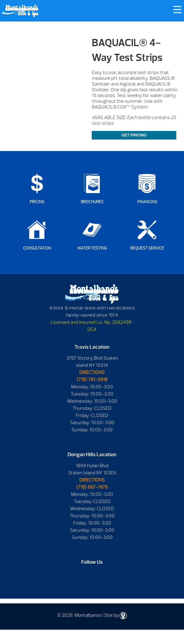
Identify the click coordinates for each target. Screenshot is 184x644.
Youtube (85, 575)
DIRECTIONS (92, 372)
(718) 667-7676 (92, 487)
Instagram (112, 575)
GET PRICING (134, 135)
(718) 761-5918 (92, 380)
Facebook (72, 575)
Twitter (99, 575)
